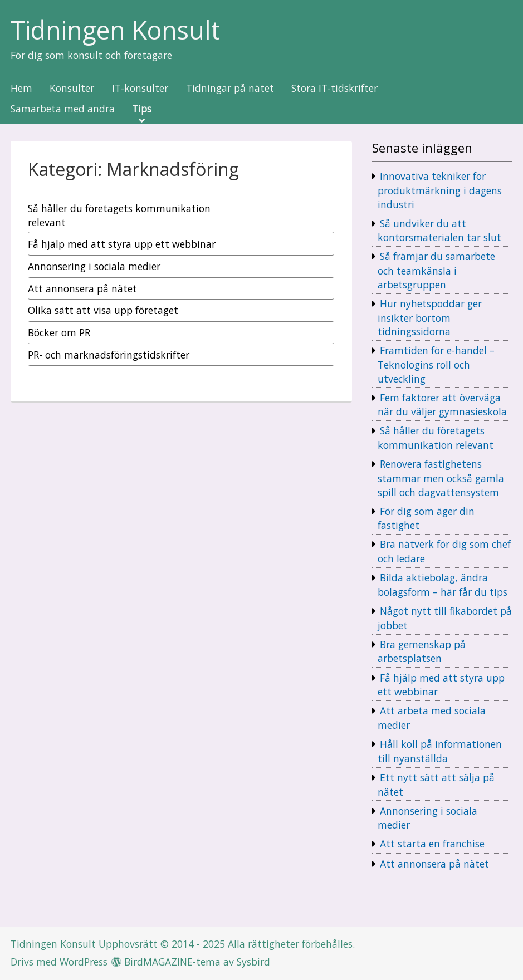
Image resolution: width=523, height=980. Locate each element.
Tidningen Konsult (115, 30)
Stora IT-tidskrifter (334, 89)
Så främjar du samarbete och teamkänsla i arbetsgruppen (436, 270)
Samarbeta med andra (63, 109)
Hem (21, 89)
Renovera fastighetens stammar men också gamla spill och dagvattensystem (441, 478)
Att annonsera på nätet (434, 864)
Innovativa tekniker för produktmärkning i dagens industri (440, 190)
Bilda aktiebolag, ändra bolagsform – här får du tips (443, 585)
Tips (142, 109)
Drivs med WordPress (59, 962)
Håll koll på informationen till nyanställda (440, 751)
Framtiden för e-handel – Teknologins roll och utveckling (436, 364)
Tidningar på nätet (230, 89)
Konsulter (72, 89)
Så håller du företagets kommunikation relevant (436, 438)
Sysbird (253, 962)
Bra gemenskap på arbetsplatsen (422, 651)
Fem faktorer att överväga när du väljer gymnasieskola (442, 405)
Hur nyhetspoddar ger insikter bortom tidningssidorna (430, 317)
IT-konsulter (140, 89)
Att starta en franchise (432, 844)
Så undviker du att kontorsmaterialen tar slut (439, 231)
